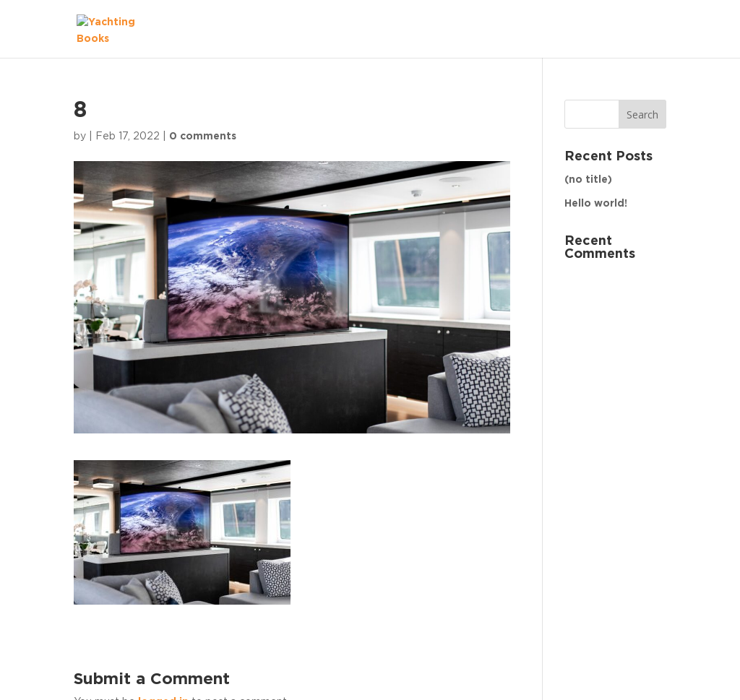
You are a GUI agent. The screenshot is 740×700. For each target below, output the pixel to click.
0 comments (203, 137)
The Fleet (627, 29)
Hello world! (596, 204)
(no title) (588, 180)
